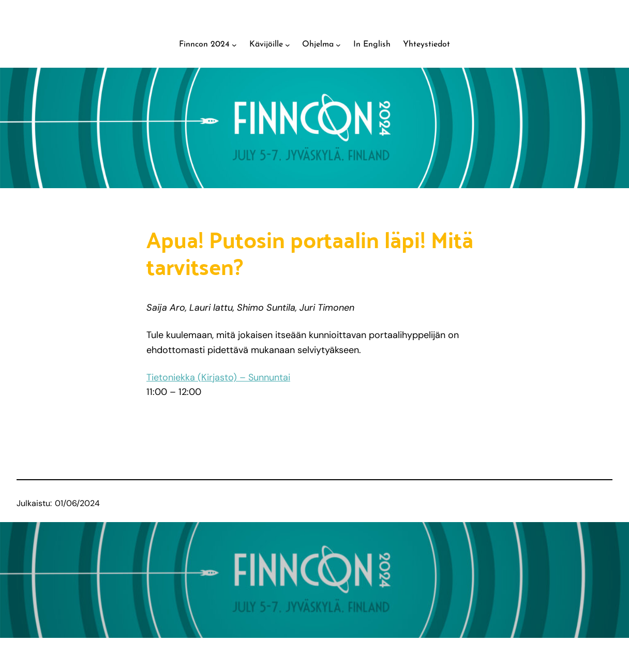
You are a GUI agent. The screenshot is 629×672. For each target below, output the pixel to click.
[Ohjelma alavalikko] (338, 45)
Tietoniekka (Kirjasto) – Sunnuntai (218, 377)
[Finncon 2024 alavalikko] (234, 45)
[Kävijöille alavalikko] (288, 45)
